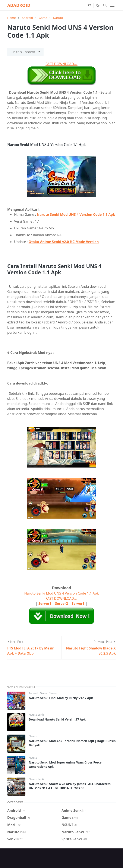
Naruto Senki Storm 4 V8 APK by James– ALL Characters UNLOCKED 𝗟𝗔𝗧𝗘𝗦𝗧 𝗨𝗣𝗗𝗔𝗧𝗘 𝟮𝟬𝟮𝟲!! (70, 786)
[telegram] (89, 5)
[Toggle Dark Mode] (98, 5)
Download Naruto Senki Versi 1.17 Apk (57, 719)
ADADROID (19, 5)
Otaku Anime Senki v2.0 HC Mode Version (64, 242)
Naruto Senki (36, 715)
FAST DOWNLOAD (61, 64)
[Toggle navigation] (112, 5)
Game (44, 693)
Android (34, 693)
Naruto (53, 693)
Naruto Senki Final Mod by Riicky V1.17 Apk (61, 698)
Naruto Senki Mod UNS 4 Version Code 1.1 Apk (76, 214)
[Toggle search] (105, 5)
